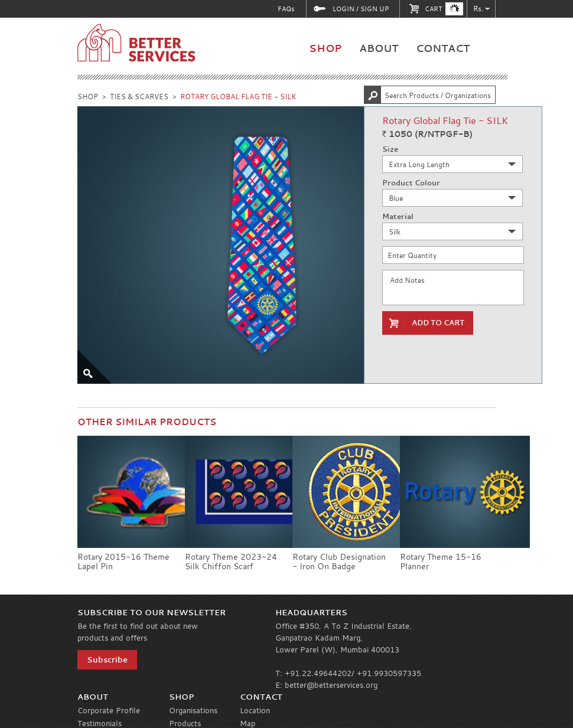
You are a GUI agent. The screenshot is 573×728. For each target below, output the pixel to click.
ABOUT (379, 48)
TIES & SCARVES (139, 96)
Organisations (193, 710)
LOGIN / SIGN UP (361, 9)
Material (398, 217)
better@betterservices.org (331, 685)
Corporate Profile (109, 710)
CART (444, 9)
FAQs (286, 9)
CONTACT (443, 48)
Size (390, 149)
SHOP (325, 48)
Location (255, 710)
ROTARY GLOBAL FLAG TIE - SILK (238, 96)
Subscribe (107, 660)
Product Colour (411, 183)
